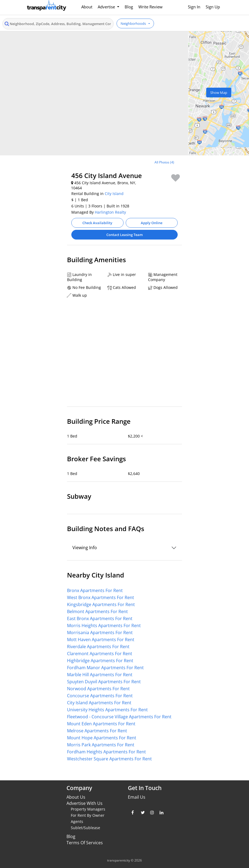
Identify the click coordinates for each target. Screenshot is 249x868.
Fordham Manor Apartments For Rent (105, 668)
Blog (129, 7)
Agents (77, 821)
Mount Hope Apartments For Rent (102, 738)
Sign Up (213, 7)
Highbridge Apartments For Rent (100, 661)
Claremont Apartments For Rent (100, 654)
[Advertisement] (45, 194)
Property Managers (88, 809)
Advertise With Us (85, 803)
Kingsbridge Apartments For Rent (101, 604)
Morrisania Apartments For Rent (100, 633)
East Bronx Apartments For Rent (100, 618)
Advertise (107, 7)
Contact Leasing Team (125, 235)
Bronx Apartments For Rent (95, 590)
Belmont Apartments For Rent (97, 611)
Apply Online (152, 223)
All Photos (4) (164, 162)
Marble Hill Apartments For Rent (100, 675)
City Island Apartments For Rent (99, 703)
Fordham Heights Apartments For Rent (106, 752)
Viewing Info (85, 548)
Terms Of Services (85, 843)
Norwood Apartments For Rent (98, 689)
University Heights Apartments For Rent (107, 710)
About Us (76, 797)
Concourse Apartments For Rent (100, 696)
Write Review (150, 7)
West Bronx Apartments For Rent (101, 597)
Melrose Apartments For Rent (97, 731)
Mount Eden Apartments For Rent (101, 724)
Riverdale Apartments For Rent (98, 647)
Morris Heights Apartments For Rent (104, 626)
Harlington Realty (110, 212)
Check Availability (97, 223)
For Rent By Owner (88, 815)
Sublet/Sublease (85, 828)
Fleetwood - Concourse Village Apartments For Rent (119, 717)
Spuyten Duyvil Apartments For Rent (104, 682)
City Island (114, 194)
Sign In (194, 7)
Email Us (137, 797)
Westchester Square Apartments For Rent (109, 759)
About (87, 7)
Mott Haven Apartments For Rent (101, 640)
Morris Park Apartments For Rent (101, 745)
